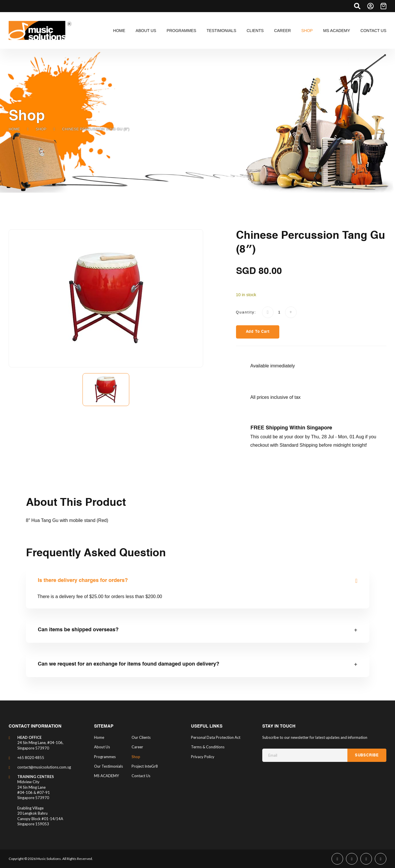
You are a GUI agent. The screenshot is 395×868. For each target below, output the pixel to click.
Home (14, 129)
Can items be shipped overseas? (78, 630)
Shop (41, 129)
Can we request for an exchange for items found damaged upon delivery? (129, 664)
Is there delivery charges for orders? (83, 580)
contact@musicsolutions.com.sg (44, 767)
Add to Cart (258, 332)
